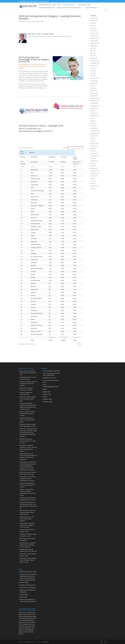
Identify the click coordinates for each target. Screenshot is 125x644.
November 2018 (95, 101)
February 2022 (94, 33)
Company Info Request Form (47, 8)
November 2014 (95, 156)
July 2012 (93, 178)
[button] (27, 153)
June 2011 (93, 188)
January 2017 (94, 128)
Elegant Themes (30, 642)
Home (59, 5)
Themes (45, 397)
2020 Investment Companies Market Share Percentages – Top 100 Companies (28, 545)
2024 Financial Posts (69, 5)
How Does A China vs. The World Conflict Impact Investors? (27, 519)
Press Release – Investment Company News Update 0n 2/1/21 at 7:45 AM (27, 525)
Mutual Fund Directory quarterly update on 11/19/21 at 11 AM (28, 441)
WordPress (46, 642)
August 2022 (94, 21)
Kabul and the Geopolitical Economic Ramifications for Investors (27, 485)
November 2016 (95, 131)
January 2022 (94, 36)
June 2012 (93, 181)
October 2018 (94, 103)
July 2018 (93, 111)
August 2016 (94, 136)
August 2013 (94, 161)
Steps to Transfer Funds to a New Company (69, 8)
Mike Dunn (23, 22)
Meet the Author (24, 582)
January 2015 (94, 153)
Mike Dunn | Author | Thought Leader (41, 34)
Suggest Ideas (47, 392)
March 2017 (94, 126)
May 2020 (93, 73)
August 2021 (94, 46)
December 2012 (95, 171)
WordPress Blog (47, 399)
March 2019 (94, 91)
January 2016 (94, 146)
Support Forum (47, 394)
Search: (65, 148)
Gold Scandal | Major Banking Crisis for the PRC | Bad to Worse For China (28, 560)
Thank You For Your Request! (28, 588)
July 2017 (93, 118)
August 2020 (94, 66)
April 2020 (93, 76)
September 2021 (95, 43)
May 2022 (93, 26)
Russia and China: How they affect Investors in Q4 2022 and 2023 (28, 373)
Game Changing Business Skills (51, 371)
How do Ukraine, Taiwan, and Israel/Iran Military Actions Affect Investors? (28, 512)
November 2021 (95, 38)
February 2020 (94, 78)
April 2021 (93, 53)
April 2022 (93, 28)
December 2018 (95, 98)
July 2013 (93, 163)
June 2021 (93, 48)
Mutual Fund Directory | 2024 (47, 5)
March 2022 (94, 31)
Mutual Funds (40, 22)
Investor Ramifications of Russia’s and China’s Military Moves (28, 420)
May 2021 (93, 51)
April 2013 (93, 166)
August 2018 (94, 108)
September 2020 (95, 63)
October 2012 (94, 176)
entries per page (28, 148)
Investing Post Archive (84, 5)
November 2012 (95, 173)
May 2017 (93, 121)
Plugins (45, 389)
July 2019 (93, 86)
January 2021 (94, 58)
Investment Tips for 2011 (50, 378)
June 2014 (93, 158)
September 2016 (95, 133)
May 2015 (93, 148)
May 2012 (93, 183)
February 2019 (94, 93)
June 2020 (93, 71)
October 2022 (94, 18)
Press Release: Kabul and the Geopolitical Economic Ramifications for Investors (28, 479)
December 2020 (95, 61)
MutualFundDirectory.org (35, 36)
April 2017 (93, 123)
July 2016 (93, 138)
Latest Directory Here (91, 8)
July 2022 (93, 23)
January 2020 (94, 81)
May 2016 (93, 141)
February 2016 (94, 143)
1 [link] (79, 344)
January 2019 (94, 96)
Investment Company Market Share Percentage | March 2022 (28, 399)
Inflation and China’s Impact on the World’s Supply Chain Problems (28, 384)
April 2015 (93, 151)
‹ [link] (76, 344)
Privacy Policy (23, 597)
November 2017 (95, 116)
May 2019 (93, 88)
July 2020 (93, 68)
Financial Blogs (24, 594)
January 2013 (94, 168)
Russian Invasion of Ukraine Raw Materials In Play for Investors (27, 414)
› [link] (82, 344)
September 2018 (95, 106)
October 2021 (94, 41)
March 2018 (94, 113)
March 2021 (94, 56)
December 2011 (95, 186)
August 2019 (94, 83)
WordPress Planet (48, 402)
